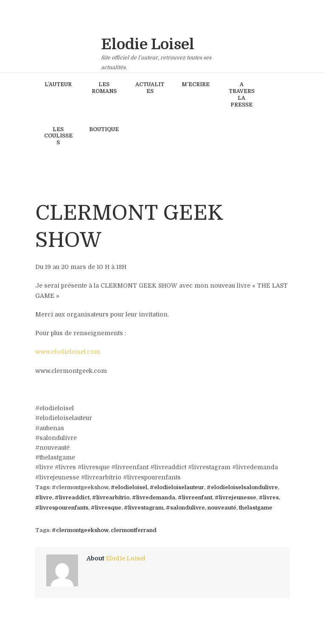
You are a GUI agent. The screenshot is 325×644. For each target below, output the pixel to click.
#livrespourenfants (62, 508)
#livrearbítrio (111, 498)
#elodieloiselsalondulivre (242, 487)
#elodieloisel (129, 487)
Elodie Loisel (125, 558)
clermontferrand (134, 530)
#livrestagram (144, 508)
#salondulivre (185, 508)
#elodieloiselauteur (177, 487)
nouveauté (222, 508)
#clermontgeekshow (80, 530)
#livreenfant (195, 498)
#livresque (106, 508)
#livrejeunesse (235, 498)
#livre (44, 498)
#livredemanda (154, 498)
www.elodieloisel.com (68, 352)
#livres (269, 498)
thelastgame (256, 508)
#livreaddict (72, 498)
